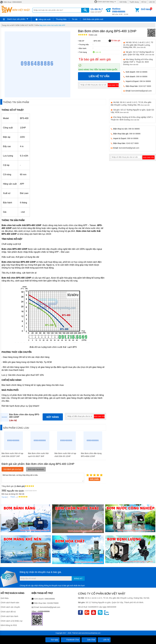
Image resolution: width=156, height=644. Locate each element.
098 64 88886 (142, 72)
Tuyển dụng (134, 2)
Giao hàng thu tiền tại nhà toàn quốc (98, 70)
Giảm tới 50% (97, 10)
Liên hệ (152, 2)
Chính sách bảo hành (9, 616)
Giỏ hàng (146, 9)
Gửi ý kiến (94, 479)
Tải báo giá (114, 41)
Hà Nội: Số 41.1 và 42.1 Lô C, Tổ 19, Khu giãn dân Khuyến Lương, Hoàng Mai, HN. (138, 45)
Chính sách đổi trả (8, 612)
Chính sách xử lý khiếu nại (12, 621)
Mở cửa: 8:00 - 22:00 (123, 11)
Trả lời (4, 497)
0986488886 (50, 599)
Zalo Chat (89, 640)
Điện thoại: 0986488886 (11, 2)
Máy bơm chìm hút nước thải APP (52, 25)
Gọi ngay (52, 640)
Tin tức (75, 19)
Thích (12, 497)
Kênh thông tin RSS (9, 625)
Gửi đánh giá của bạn (12, 469)
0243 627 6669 (145, 86)
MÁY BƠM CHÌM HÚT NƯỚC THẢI (25, 25)
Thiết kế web (77, 633)
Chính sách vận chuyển (10, 607)
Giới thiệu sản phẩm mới (93, 19)
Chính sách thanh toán (10, 603)
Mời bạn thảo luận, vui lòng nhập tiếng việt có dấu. (43, 478)
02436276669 (53, 603)
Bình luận (93, 35)
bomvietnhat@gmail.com (142, 91)
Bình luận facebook (36, 469)
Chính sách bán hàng (105, 2)
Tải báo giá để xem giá (95, 59)
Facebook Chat (71, 640)
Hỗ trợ (144, 2)
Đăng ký (78, 579)
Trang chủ (6, 25)
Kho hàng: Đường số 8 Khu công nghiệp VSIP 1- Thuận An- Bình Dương (138, 62)
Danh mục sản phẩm (16, 19)
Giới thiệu (123, 2)
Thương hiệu (61, 19)
